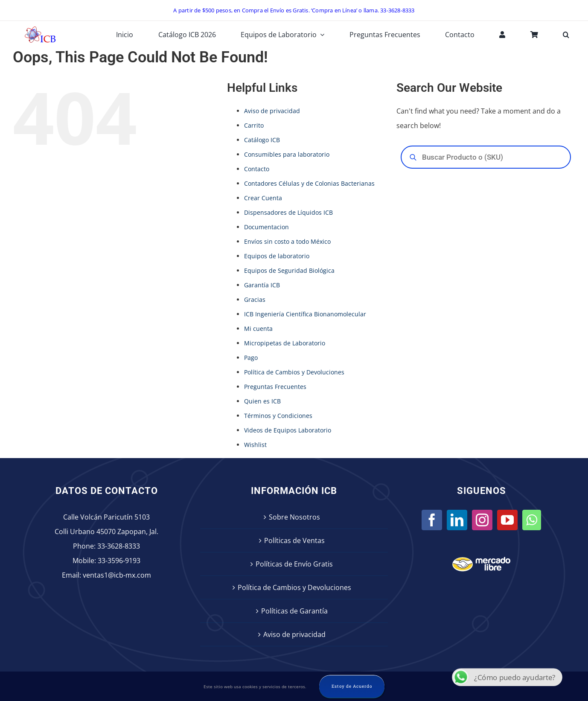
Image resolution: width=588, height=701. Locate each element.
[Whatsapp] (532, 520)
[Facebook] (432, 520)
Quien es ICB (262, 401)
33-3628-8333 (119, 546)
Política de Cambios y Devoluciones (294, 372)
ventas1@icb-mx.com (117, 575)
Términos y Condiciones (278, 416)
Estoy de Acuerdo (352, 686)
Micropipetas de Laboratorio (285, 343)
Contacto (257, 169)
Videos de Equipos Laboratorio (288, 430)
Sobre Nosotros (294, 517)
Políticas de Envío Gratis (294, 564)
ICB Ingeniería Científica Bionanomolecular (305, 314)
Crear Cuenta (263, 198)
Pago (251, 358)
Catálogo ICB (262, 140)
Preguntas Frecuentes (275, 387)
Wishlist (255, 445)
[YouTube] (507, 520)
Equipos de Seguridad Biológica (289, 270)
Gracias (255, 299)
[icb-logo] (40, 29)
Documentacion (266, 227)
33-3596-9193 (119, 561)
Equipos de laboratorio (277, 256)
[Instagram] (482, 520)
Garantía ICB (262, 285)
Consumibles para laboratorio (287, 154)
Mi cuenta (258, 329)
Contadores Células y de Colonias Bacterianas (309, 183)
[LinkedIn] (457, 520)
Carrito (254, 125)
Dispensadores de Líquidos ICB (288, 212)
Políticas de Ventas (294, 540)
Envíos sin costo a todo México (287, 241)
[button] (566, 35)
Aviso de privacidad (272, 111)
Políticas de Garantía (294, 611)
